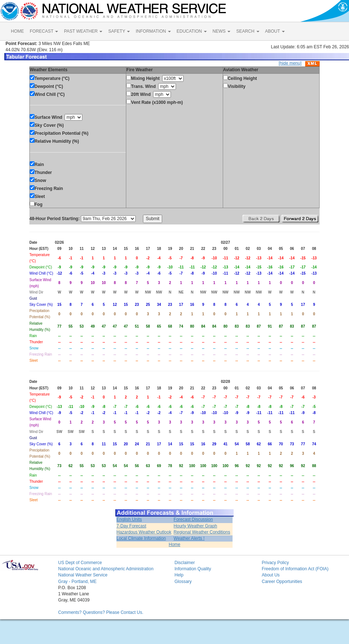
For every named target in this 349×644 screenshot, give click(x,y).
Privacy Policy (275, 563)
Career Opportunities (282, 582)
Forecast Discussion (193, 519)
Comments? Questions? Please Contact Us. (101, 612)
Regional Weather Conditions (202, 532)
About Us (270, 575)
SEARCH (248, 31)
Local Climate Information (141, 538)
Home (174, 544)
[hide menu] (290, 63)
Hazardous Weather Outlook (144, 532)
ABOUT (275, 31)
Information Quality (193, 569)
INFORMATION (153, 31)
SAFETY (119, 31)
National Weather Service (83, 575)
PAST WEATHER (83, 31)
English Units (129, 519)
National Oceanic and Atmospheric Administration (106, 569)
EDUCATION (192, 31)
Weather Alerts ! (189, 538)
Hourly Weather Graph (196, 526)
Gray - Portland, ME (77, 582)
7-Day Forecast (131, 526)
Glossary (183, 582)
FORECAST (44, 31)
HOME (17, 31)
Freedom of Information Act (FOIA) (295, 569)
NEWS (221, 31)
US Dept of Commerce (80, 563)
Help (179, 575)
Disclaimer (185, 563)
